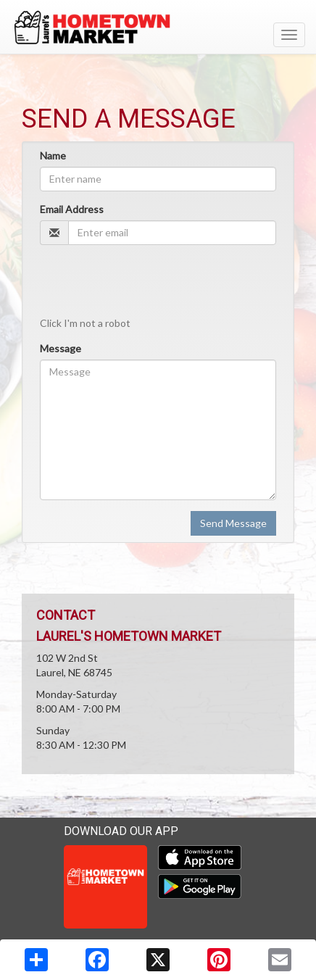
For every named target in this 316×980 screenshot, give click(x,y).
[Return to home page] (158, 28)
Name (53, 155)
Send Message (233, 523)
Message (61, 348)
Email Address (72, 209)
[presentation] (150, 284)
